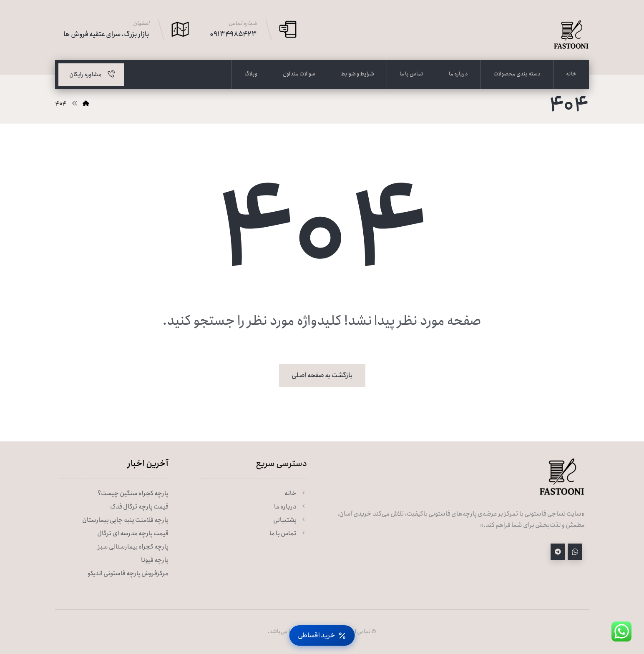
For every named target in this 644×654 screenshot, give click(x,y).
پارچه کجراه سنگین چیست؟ (133, 494)
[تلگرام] (558, 552)
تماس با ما (288, 534)
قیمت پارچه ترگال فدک (139, 507)
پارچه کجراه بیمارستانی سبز (133, 547)
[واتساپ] (575, 552)
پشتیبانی (290, 520)
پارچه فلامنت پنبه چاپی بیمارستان (125, 520)
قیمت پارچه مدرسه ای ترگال (133, 534)
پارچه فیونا (155, 560)
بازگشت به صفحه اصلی (322, 375)
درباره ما (291, 507)
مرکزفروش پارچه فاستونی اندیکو (128, 574)
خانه (296, 494)
